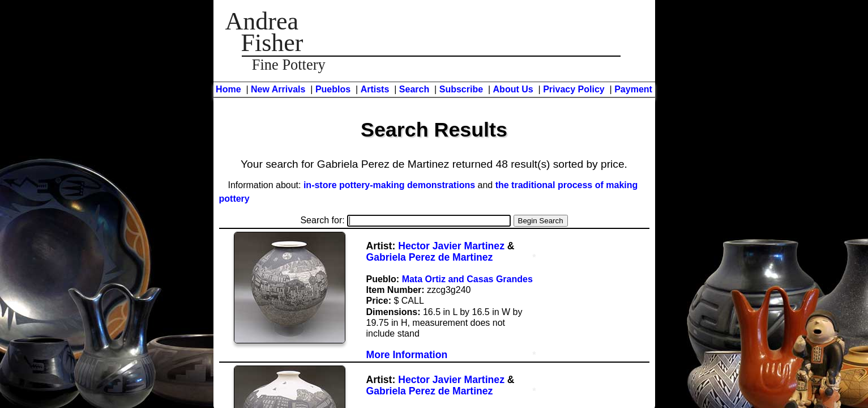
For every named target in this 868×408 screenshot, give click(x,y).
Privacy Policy (574, 89)
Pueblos (333, 89)
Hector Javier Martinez (451, 246)
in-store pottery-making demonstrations (389, 185)
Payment (633, 89)
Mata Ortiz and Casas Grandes (467, 279)
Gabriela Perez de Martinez (430, 257)
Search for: (405, 220)
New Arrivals (278, 89)
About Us (513, 89)
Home (228, 89)
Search (414, 89)
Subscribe (461, 89)
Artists (375, 89)
